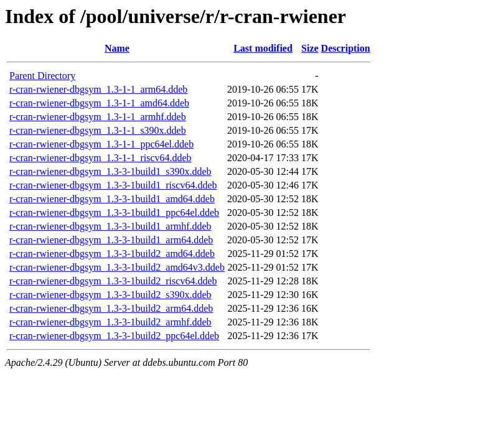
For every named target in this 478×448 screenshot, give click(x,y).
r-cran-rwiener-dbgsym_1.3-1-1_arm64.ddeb (98, 89)
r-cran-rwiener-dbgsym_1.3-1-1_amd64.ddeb (99, 103)
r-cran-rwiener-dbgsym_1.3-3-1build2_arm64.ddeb (111, 308)
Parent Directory (42, 76)
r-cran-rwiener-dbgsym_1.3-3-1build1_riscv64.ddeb (113, 185)
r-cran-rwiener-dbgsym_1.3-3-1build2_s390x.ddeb (110, 295)
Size (310, 48)
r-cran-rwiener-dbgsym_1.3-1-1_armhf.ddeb (98, 117)
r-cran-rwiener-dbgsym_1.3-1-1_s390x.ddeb (98, 130)
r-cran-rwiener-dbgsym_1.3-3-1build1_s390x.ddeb (110, 171)
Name (117, 48)
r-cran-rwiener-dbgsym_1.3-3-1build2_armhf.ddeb (110, 322)
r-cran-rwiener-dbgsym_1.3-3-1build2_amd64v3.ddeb (117, 267)
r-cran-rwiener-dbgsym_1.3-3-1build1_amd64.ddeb (112, 199)
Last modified (263, 48)
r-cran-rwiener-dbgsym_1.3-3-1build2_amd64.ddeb (112, 254)
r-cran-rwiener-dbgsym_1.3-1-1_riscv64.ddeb (101, 158)
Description (346, 48)
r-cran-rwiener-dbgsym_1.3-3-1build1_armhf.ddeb (110, 226)
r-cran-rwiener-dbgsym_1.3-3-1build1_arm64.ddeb (111, 240)
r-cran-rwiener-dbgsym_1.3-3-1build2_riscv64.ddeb (113, 281)
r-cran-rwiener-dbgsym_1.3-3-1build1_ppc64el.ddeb (114, 212)
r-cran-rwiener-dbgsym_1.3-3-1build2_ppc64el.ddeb (114, 336)
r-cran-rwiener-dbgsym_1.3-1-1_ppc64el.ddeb (101, 144)
